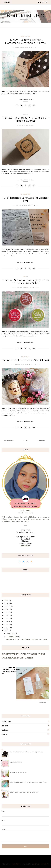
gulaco (26, 277)
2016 (7, 609)
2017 (7, 612)
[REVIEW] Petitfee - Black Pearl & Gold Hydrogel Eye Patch (24, 792)
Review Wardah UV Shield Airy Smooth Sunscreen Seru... (27, 640)
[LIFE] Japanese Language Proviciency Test (26, 199)
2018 (7, 615)
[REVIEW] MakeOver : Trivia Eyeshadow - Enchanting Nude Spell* (26, 752)
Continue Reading (25, 100)
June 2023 (11, 634)
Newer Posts (9, 440)
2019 (7, 618)
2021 (7, 624)
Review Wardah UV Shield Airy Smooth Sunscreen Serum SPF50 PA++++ (28, 782)
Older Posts (42, 440)
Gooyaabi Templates (41, 864)
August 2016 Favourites (16, 762)
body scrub (25, 36)
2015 (7, 606)
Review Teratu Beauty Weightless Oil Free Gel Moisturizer (23, 656)
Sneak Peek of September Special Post (25, 360)
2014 (7, 603)
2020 (7, 621)
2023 (7, 630)
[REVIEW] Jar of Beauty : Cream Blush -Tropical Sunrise (26, 119)
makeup (5, 726)
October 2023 (12, 637)
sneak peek (26, 357)
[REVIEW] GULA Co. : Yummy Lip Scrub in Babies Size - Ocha (25, 282)
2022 (7, 627)
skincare (5, 734)
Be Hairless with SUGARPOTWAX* (18, 772)
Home (26, 440)
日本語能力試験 (26, 194)
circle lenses (6, 721)
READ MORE (25, 545)
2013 (7, 600)
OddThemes (16, 864)
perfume (5, 730)
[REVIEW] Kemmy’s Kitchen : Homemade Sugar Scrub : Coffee (25, 41)
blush (25, 114)
